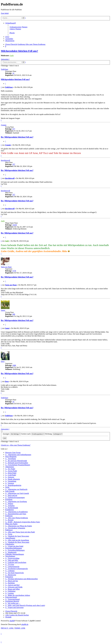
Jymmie (4, 125)
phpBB (12, 621)
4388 (14, 365)
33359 (15, 225)
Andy (12, 56)
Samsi (3, 310)
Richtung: (54, 434)
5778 (14, 271)
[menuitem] (18, 27)
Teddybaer (4, 69)
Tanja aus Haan (6, 267)
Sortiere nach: (33, 434)
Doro (3, 361)
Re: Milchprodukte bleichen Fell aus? (17, 137)
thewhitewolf (5, 160)
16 (13, 73)
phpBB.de (25, 624)
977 (14, 129)
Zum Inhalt (5, 13)
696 (14, 314)
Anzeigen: (12, 434)
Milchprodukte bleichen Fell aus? (19, 51)
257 (14, 164)
